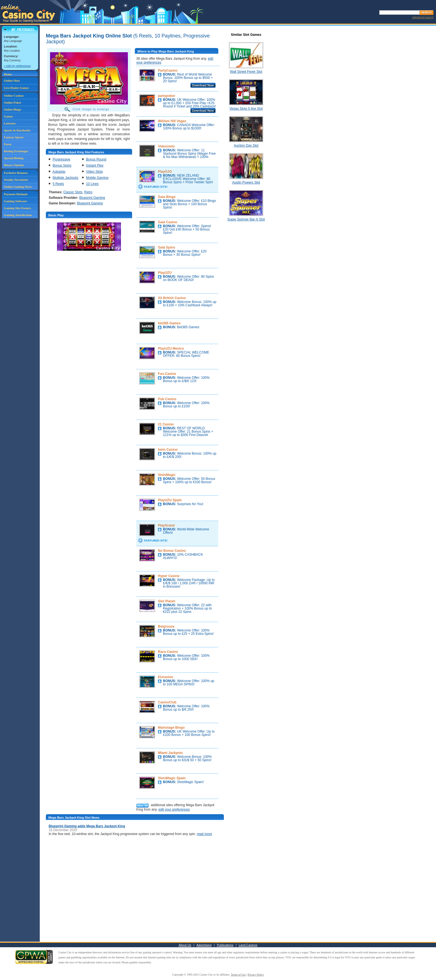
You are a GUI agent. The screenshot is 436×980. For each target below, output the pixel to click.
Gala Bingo (167, 197)
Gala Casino (168, 222)
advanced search (423, 17)
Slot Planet (167, 601)
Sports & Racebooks (17, 130)
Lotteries (10, 123)
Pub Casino (167, 399)
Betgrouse (166, 626)
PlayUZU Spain (170, 500)
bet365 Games (169, 323)
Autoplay (59, 172)
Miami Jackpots (170, 753)
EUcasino (166, 677)
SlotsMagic (167, 475)
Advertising (204, 945)
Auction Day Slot (246, 146)
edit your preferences (174, 809)
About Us (185, 945)
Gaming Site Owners (18, 208)
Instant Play (95, 166)
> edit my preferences (17, 66)
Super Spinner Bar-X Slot (246, 219)
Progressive (61, 159)
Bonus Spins (62, 166)
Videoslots (166, 146)
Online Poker (13, 102)
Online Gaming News (18, 187)
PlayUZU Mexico (171, 349)
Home (8, 74)
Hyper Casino (169, 576)
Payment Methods (16, 194)
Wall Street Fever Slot (246, 72)
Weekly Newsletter (16, 180)
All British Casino (172, 298)
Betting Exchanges (16, 151)
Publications (225, 945)
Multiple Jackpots (65, 178)
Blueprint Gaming (92, 198)
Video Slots (94, 172)
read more (205, 834)
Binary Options (14, 165)
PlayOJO (165, 172)
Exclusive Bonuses (16, 173)
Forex (8, 144)
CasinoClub (167, 702)
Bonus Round (96, 159)
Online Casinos (14, 96)
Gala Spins (167, 247)
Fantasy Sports (14, 137)
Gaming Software (15, 201)
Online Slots (12, 81)
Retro (88, 192)
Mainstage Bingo (171, 728)
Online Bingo (13, 109)
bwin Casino (168, 450)
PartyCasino (168, 71)
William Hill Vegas (172, 121)
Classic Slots (73, 192)
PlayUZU (165, 273)
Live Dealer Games (16, 88)
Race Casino (168, 652)
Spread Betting (14, 158)
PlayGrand (166, 525)
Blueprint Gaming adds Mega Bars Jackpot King (87, 826)
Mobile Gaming (97, 178)
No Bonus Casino (172, 551)
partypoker (167, 96)
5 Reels (58, 184)
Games (8, 116)
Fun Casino (167, 374)
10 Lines (92, 184)
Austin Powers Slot (246, 182)
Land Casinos (248, 945)
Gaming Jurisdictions (18, 215)
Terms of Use (238, 975)
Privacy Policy (256, 975)
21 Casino (166, 424)
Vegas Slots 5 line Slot (246, 109)
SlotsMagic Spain (172, 778)
